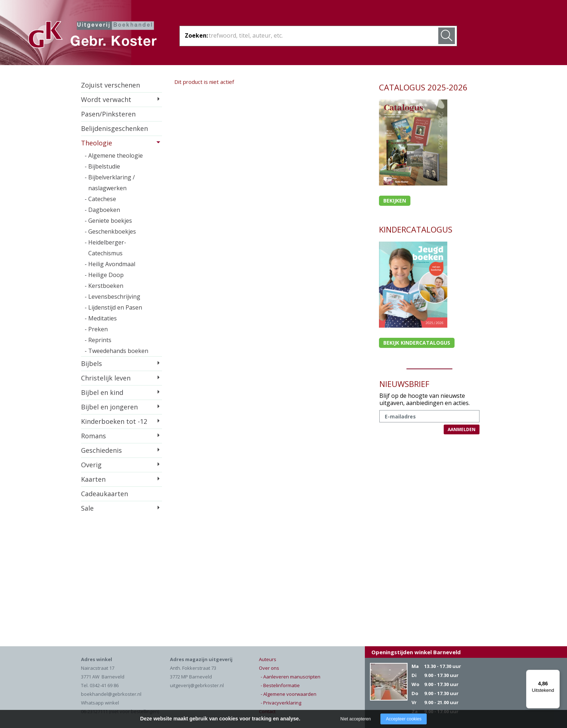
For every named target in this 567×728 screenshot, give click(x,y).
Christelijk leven (106, 378)
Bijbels (91, 363)
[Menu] (555, 674)
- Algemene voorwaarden (289, 694)
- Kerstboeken (104, 286)
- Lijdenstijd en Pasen (113, 307)
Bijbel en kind (102, 392)
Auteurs (268, 659)
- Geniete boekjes (108, 221)
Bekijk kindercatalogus (417, 343)
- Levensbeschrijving (112, 297)
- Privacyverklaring (281, 703)
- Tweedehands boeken (116, 351)
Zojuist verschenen (110, 85)
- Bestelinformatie (280, 685)
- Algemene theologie (114, 156)
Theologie (97, 143)
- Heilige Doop (104, 275)
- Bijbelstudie (102, 166)
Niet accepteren (355, 719)
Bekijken (395, 201)
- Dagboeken (102, 210)
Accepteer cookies (404, 719)
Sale (87, 508)
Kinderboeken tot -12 (114, 421)
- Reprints (98, 340)
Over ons (269, 668)
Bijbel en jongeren (109, 407)
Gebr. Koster (92, 36)
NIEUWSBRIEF (404, 384)
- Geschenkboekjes (110, 231)
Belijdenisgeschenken (114, 128)
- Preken (96, 329)
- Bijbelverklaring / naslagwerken (110, 183)
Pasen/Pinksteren (108, 114)
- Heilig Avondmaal (110, 264)
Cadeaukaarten (105, 494)
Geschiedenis (101, 450)
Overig (91, 465)
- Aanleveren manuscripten (291, 677)
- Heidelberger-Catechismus (105, 248)
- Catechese (100, 199)
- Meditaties (101, 318)
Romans (93, 436)
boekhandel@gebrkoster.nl (111, 694)
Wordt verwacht (106, 99)
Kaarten (93, 479)
